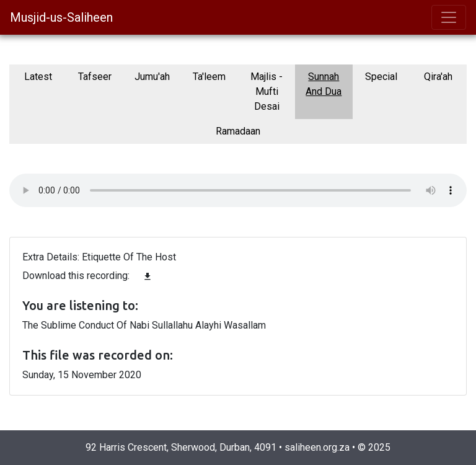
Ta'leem (209, 77)
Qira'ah (438, 77)
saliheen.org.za (317, 447)
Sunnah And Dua (324, 84)
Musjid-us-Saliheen (61, 17)
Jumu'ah (152, 77)
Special (381, 77)
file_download (148, 277)
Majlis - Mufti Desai (267, 91)
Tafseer (95, 77)
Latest (38, 77)
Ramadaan (238, 131)
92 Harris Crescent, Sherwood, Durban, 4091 (181, 447)
